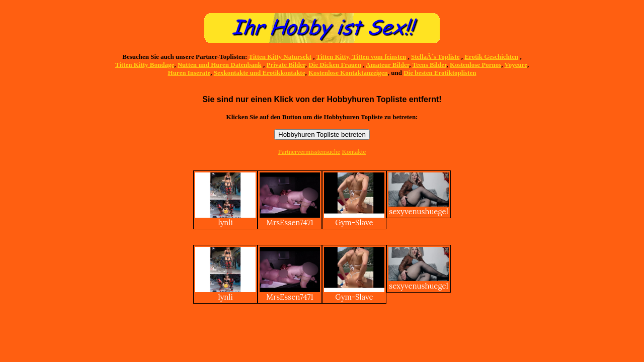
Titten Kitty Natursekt (280, 57)
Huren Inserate (189, 73)
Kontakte (354, 152)
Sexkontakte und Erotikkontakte (260, 73)
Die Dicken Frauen (335, 65)
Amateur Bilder (387, 65)
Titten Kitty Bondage (145, 65)
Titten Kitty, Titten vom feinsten (361, 57)
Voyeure (516, 65)
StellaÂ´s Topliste (435, 57)
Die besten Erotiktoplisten (440, 73)
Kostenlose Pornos (475, 65)
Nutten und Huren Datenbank (220, 65)
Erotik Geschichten (491, 57)
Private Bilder (286, 65)
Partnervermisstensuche (309, 152)
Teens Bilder (430, 65)
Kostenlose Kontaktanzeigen (348, 73)
